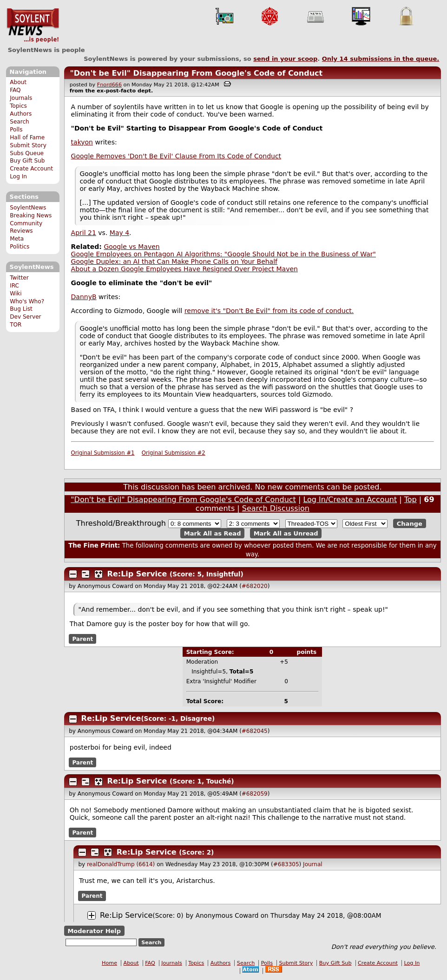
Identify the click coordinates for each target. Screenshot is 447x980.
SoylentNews (33, 26)
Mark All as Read (213, 533)
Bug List (21, 309)
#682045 (255, 731)
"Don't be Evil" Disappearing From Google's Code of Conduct (196, 73)
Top (411, 500)
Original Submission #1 (103, 453)
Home (109, 963)
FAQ (15, 90)
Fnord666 (109, 85)
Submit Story (28, 145)
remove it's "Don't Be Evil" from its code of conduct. (269, 311)
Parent (82, 639)
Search (20, 122)
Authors (21, 114)
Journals (21, 98)
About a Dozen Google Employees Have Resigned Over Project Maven (184, 269)
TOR (16, 325)
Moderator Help (94, 931)
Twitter (19, 278)
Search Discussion (276, 508)
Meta (17, 239)
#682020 (255, 586)
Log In (18, 176)
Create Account (31, 169)
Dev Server (25, 317)
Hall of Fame (27, 137)
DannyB (84, 297)
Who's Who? (27, 301)
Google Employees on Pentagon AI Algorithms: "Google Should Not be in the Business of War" (223, 254)
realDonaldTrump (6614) (121, 864)
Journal (313, 864)
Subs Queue (27, 153)
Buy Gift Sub (27, 161)
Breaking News (31, 216)
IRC (14, 286)
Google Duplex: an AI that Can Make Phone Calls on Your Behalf (174, 261)
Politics (20, 247)
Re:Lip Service (137, 574)
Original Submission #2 (174, 453)
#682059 (255, 794)
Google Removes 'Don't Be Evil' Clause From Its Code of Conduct (176, 156)
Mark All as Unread (286, 533)
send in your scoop (285, 59)
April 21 (84, 233)
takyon (82, 142)
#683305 (286, 864)
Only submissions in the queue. (381, 59)
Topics (18, 106)
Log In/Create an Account (350, 500)
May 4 (119, 233)
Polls (16, 130)
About (18, 82)
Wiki (16, 294)
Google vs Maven (131, 247)
